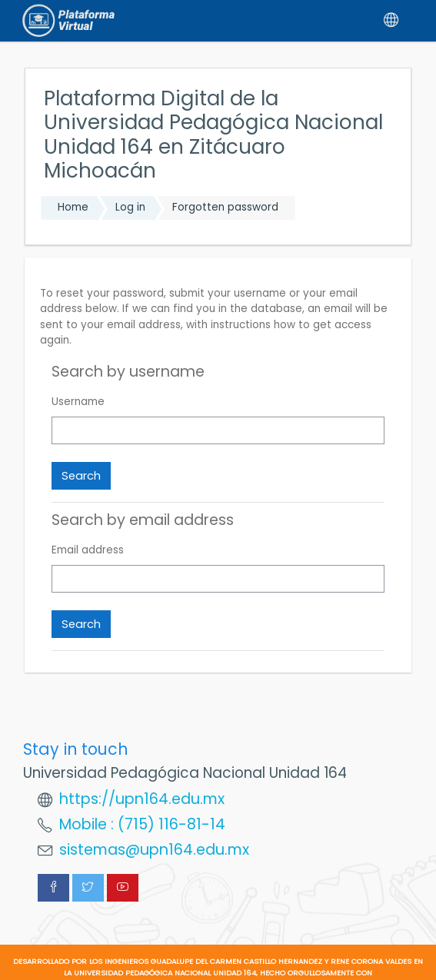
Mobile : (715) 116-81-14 (142, 824)
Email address (88, 550)
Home (73, 207)
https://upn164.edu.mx (142, 799)
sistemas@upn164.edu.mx (154, 850)
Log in (130, 207)
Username (78, 402)
